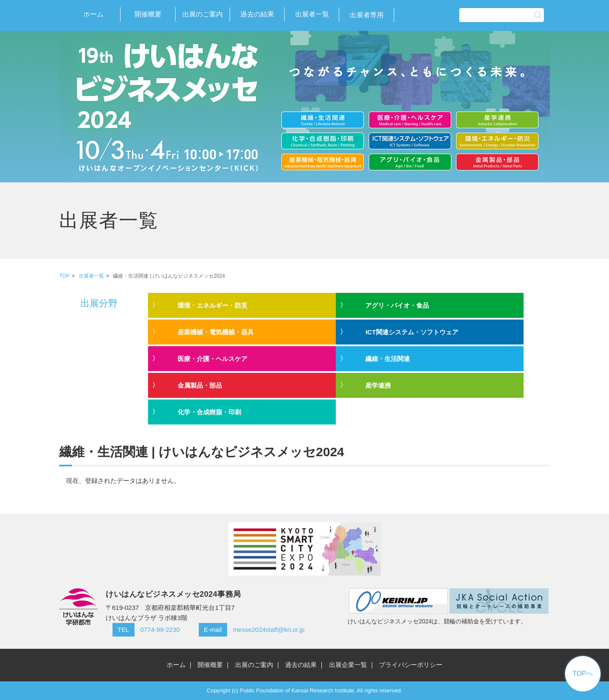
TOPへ (583, 674)
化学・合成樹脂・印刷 (209, 412)
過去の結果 (257, 14)
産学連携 (378, 385)
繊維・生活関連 (388, 359)
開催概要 (148, 14)
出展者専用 (367, 15)
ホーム (93, 14)
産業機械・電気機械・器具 (216, 332)
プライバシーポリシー (411, 665)
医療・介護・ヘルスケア (213, 359)
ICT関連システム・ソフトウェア (412, 332)
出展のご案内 (203, 14)
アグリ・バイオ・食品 (397, 305)
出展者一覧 (312, 14)
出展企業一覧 (348, 665)
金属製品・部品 (200, 385)
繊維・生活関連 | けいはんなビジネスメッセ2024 (169, 276)
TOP (64, 276)
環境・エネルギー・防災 (213, 305)
